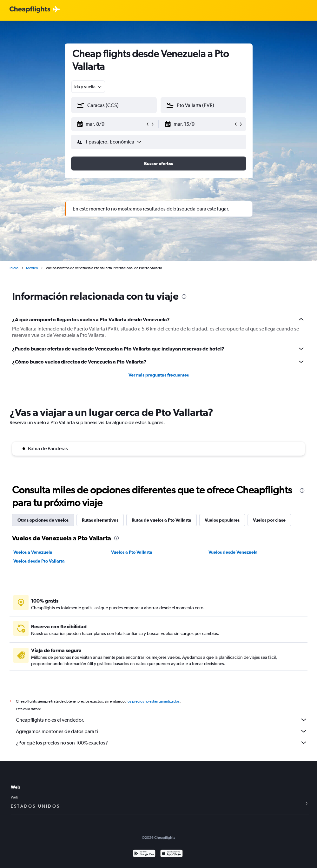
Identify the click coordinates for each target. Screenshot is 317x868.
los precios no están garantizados (153, 701)
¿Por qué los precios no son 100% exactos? (162, 743)
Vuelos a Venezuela (33, 552)
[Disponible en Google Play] (144, 854)
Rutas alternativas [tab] (100, 520)
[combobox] (88, 87)
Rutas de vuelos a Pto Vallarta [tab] (162, 520)
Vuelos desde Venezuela (233, 552)
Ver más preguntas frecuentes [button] (159, 375)
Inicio (14, 268)
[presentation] (184, 297)
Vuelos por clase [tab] (269, 520)
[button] (111, 124)
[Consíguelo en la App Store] (172, 854)
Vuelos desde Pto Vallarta (39, 561)
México (32, 268)
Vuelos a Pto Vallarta (132, 552)
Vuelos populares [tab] (222, 520)
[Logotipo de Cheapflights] (30, 10)
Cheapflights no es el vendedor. (162, 720)
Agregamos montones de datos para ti (162, 731)
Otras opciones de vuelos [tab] (43, 520)
